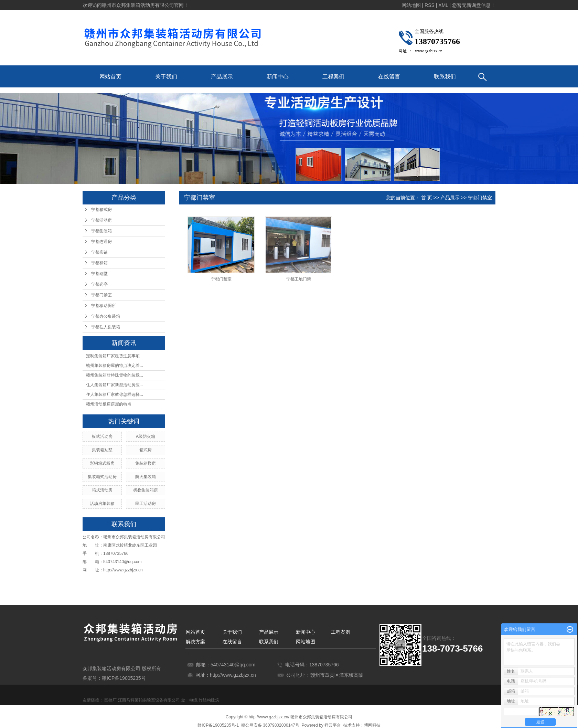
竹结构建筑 (209, 700)
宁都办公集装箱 (106, 316)
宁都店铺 (99, 252)
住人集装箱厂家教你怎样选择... (115, 394)
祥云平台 (333, 725)
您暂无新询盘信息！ (474, 5)
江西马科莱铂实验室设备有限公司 (149, 700)
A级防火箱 (146, 436)
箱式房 (146, 450)
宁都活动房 (101, 220)
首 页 (427, 198)
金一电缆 (189, 700)
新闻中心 (278, 77)
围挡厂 (110, 700)
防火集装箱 (146, 477)
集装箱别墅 (102, 450)
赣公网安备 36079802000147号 (270, 725)
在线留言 (389, 77)
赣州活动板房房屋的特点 (109, 404)
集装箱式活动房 (102, 477)
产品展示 (222, 77)
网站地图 (411, 5)
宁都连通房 (101, 242)
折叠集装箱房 (146, 490)
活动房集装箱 (102, 504)
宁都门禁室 (101, 295)
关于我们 (166, 77)
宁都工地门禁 (299, 279)
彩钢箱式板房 (102, 463)
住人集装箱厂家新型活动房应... (115, 385)
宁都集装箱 (101, 231)
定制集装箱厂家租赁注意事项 (113, 356)
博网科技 (372, 725)
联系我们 (445, 77)
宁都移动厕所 (104, 306)
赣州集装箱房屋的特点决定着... (115, 366)
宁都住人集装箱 (106, 327)
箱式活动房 (102, 490)
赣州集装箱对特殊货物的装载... (115, 375)
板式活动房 (102, 436)
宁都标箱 (99, 263)
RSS (430, 5)
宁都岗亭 (99, 284)
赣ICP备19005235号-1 (218, 725)
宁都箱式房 (101, 210)
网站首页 (110, 77)
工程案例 (333, 77)
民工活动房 (146, 504)
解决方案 (195, 642)
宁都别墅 (99, 274)
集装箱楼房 (146, 463)
